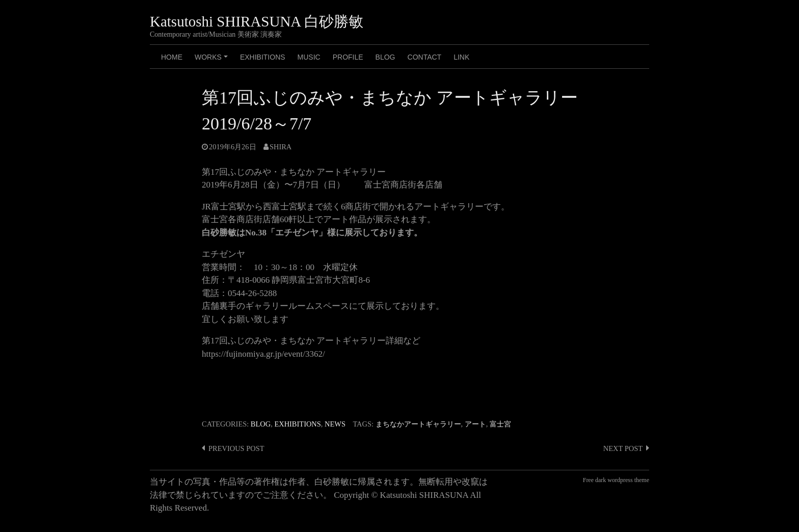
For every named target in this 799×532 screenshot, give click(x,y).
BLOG (385, 57)
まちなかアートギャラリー (418, 424)
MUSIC (309, 57)
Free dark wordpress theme (616, 480)
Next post (623, 448)
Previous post (236, 448)
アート (475, 424)
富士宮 (500, 424)
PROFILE (348, 57)
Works (213, 61)
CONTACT (425, 57)
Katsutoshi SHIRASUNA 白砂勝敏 (257, 21)
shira (281, 147)
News (335, 424)
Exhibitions (263, 57)
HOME (172, 57)
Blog (261, 424)
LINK (461, 57)
